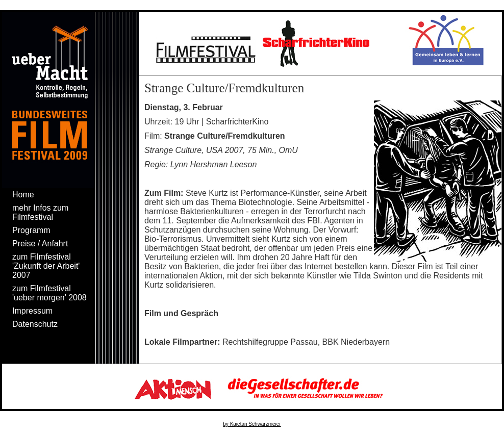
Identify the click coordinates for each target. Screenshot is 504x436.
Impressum (32, 311)
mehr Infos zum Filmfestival (40, 212)
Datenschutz (35, 324)
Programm (31, 230)
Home (23, 195)
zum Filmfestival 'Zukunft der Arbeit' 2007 (46, 266)
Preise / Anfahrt (40, 243)
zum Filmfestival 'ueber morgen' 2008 (49, 293)
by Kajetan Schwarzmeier (252, 424)
